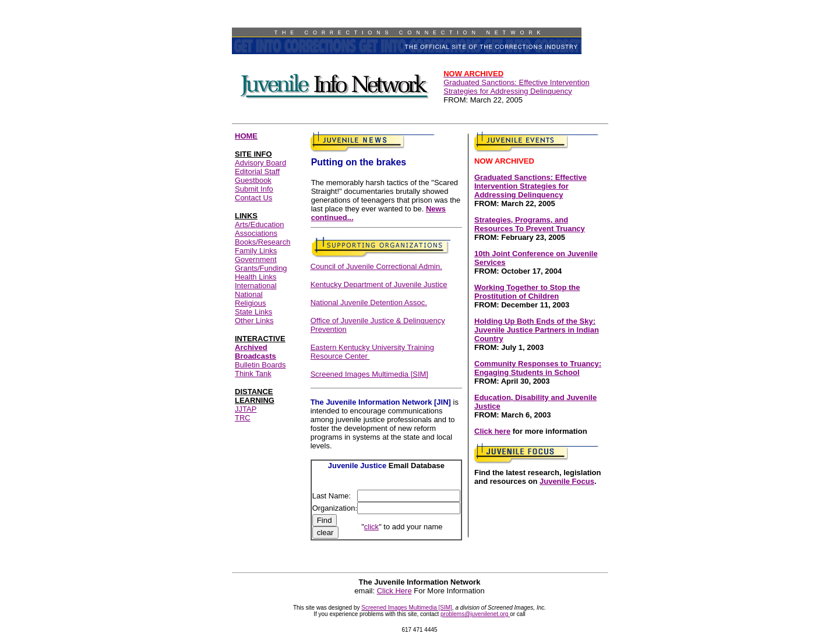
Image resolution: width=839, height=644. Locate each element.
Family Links (256, 251)
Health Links (256, 277)
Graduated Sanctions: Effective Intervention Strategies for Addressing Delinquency (517, 82)
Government (256, 259)
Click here (492, 431)
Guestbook (253, 180)
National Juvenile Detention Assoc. (369, 302)
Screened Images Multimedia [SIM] (369, 374)
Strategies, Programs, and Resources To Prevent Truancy (530, 224)
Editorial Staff (257, 171)
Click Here (394, 591)
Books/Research (262, 242)
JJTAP (246, 409)
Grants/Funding (261, 268)
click (371, 527)
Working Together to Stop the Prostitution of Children (527, 292)
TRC (243, 418)
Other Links (254, 321)
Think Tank (253, 374)
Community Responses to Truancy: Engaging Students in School (538, 368)
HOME (246, 136)
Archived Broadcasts (255, 352)
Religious (250, 303)
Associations (256, 233)
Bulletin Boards (260, 365)
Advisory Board (260, 163)
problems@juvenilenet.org (475, 614)
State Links (253, 312)
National (249, 294)
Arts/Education (260, 224)
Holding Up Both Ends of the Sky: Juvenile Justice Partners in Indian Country (537, 330)
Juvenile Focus (567, 481)
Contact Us (253, 198)
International (256, 286)
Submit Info (254, 189)
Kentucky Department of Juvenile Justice (379, 284)
